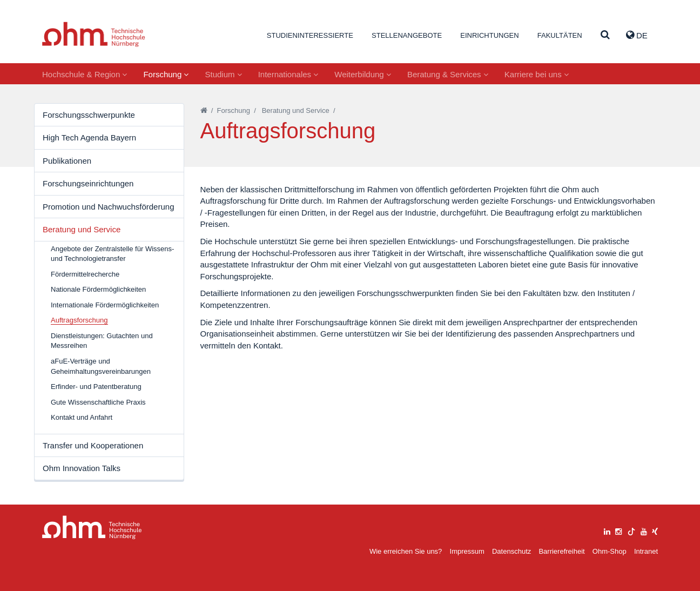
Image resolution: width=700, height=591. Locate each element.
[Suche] (605, 35)
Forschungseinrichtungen (88, 183)
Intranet (646, 551)
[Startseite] (204, 110)
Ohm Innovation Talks (82, 468)
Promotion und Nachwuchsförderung (108, 207)
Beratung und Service (82, 229)
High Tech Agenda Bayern (89, 137)
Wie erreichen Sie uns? (406, 551)
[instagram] (618, 530)
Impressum (467, 551)
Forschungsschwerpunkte (89, 115)
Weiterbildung (363, 74)
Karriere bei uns (537, 74)
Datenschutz (511, 551)
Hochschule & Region (85, 74)
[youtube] (644, 530)
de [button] (637, 35)
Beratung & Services (448, 74)
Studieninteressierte (310, 35)
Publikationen (67, 161)
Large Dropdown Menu (92, 528)
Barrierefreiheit (561, 551)
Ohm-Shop (610, 551)
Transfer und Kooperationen (93, 445)
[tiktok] (631, 530)
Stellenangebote (407, 35)
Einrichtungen (489, 35)
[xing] (655, 530)
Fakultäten (560, 35)
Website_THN (94, 34)
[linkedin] (607, 530)
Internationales (288, 74)
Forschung (166, 74)
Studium (223, 74)
